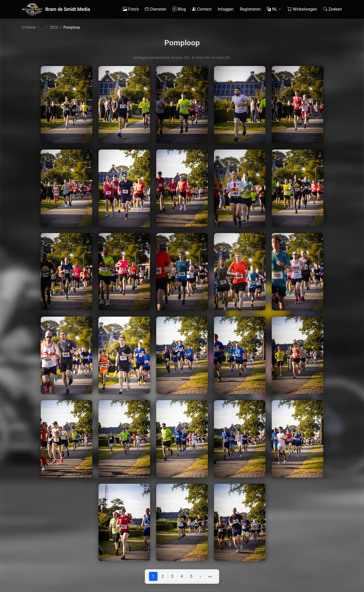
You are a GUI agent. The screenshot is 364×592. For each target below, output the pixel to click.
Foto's (131, 9)
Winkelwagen (302, 9)
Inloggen (226, 9)
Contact (202, 9)
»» (210, 576)
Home (28, 27)
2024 (54, 27)
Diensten (156, 9)
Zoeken (333, 9)
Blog (179, 9)
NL (274, 9)
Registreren (250, 9)
